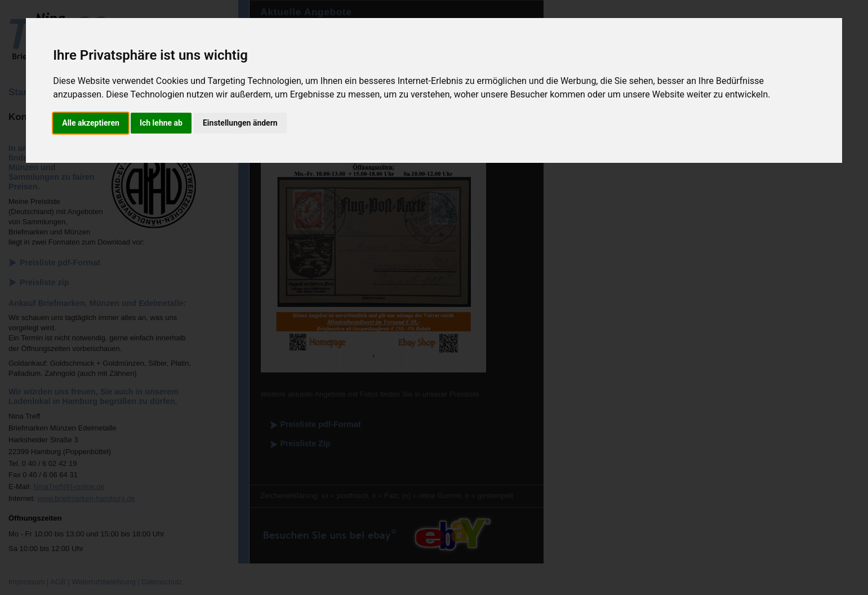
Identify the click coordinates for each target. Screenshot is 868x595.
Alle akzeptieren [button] (91, 123)
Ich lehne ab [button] (161, 123)
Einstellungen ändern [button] (240, 123)
